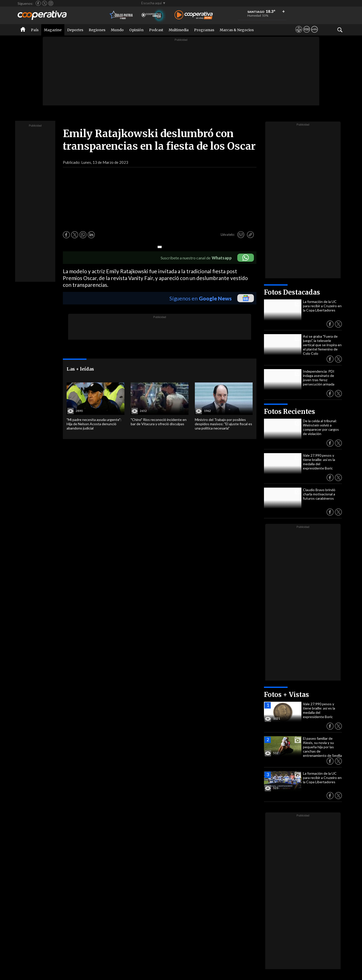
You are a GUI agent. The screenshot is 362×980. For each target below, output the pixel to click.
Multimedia (179, 30)
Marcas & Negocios (237, 30)
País (35, 30)
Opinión (136, 30)
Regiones (97, 30)
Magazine (53, 30)
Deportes (75, 30)
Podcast (156, 30)
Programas (204, 30)
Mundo (117, 30)
